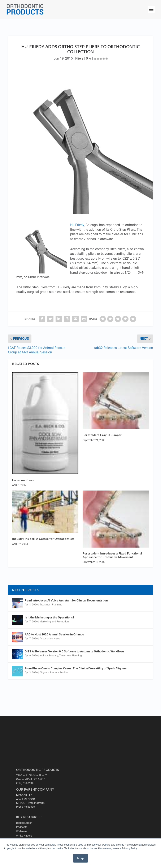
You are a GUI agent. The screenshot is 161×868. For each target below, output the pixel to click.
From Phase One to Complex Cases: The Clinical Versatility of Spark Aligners (76, 668)
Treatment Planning (51, 605)
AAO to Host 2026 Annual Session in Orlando (54, 634)
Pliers (79, 58)
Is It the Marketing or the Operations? (49, 617)
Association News (50, 639)
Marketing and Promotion (54, 622)
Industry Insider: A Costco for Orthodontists (43, 539)
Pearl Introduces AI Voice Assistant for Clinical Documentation (66, 600)
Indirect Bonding (49, 656)
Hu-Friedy (77, 225)
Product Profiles (59, 673)
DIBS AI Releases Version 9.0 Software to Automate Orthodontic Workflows (75, 651)
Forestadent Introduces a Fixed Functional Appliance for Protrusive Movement (112, 555)
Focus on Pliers (23, 480)
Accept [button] (81, 858)
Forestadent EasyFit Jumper (102, 435)
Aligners (44, 673)
